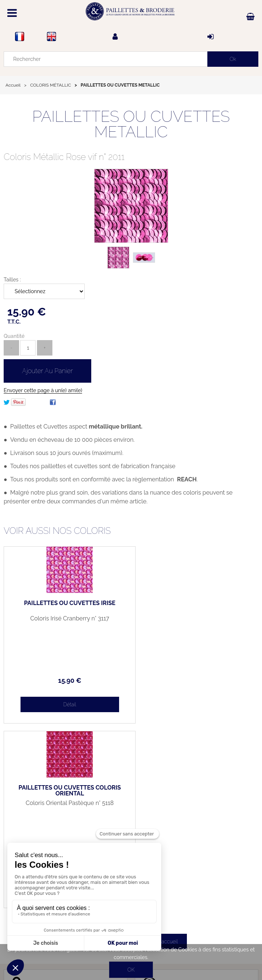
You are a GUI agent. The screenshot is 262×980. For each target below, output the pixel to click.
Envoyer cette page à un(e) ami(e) (43, 390)
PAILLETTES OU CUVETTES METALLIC (131, 124)
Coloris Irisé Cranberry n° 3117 (67, 619)
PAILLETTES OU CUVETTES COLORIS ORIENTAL (195, 606)
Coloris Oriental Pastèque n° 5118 (195, 619)
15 (67, 680)
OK (131, 970)
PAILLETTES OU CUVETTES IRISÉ (67, 603)
